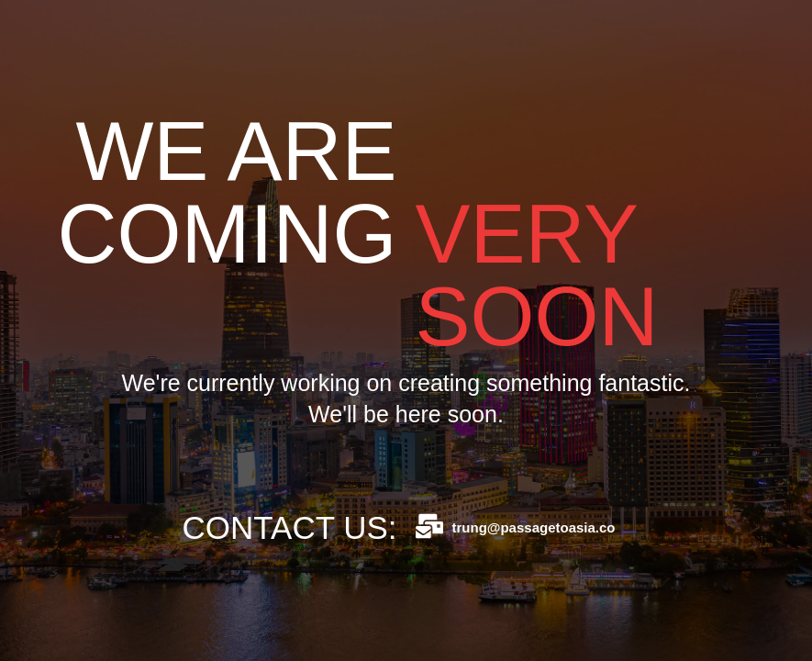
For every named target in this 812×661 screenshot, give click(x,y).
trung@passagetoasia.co (534, 527)
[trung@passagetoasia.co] (429, 526)
